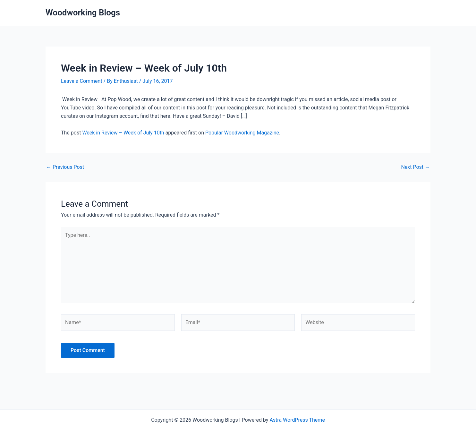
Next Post (415, 167)
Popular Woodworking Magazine (242, 133)
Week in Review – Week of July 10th (123, 133)
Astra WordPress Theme (297, 420)
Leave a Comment (82, 81)
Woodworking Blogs (83, 13)
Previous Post (65, 167)
